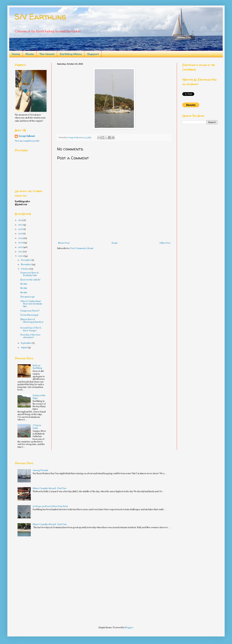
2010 (21, 256)
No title (24, 284)
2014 (21, 238)
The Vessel (47, 54)
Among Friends (40, 470)
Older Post (165, 243)
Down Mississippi (29, 315)
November (26, 265)
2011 (21, 252)
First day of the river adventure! (30, 336)
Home (16, 54)
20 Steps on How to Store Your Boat (50, 506)
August (24, 348)
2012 (21, 247)
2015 (21, 234)
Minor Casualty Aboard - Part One (50, 524)
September (27, 343)
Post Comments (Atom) (82, 248)
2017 (21, 225)
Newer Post (64, 243)
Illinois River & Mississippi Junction (32, 321)
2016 (21, 229)
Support (93, 54)
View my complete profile (27, 141)
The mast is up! (28, 297)
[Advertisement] (35, 580)
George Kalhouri (27, 136)
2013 (21, 243)
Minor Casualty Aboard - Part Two (49, 488)
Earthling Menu (71, 54)
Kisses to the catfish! (30, 280)
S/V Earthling (40, 17)
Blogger (129, 628)
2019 (21, 220)
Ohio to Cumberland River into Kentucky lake (31, 304)
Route (30, 54)
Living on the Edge (39, 397)
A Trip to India (37, 427)
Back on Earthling (37, 367)
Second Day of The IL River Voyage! (31, 329)
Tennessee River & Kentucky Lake (30, 274)
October (25, 269)
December (26, 260)
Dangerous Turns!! (30, 311)
